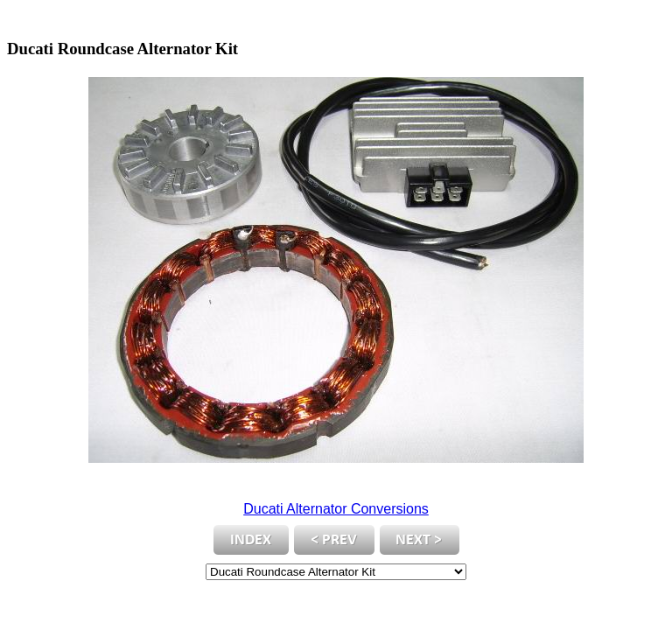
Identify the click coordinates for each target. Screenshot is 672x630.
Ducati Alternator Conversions (336, 509)
